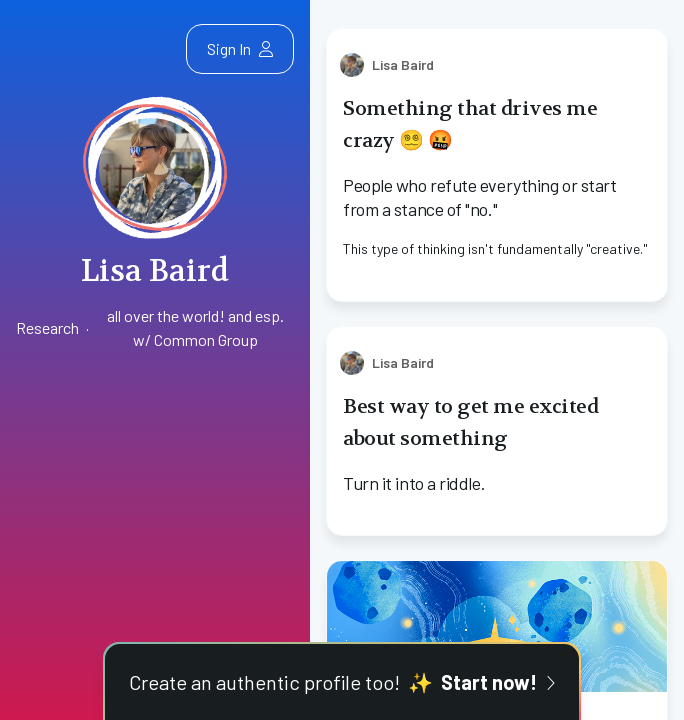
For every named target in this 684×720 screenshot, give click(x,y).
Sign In (240, 48)
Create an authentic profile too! (342, 682)
